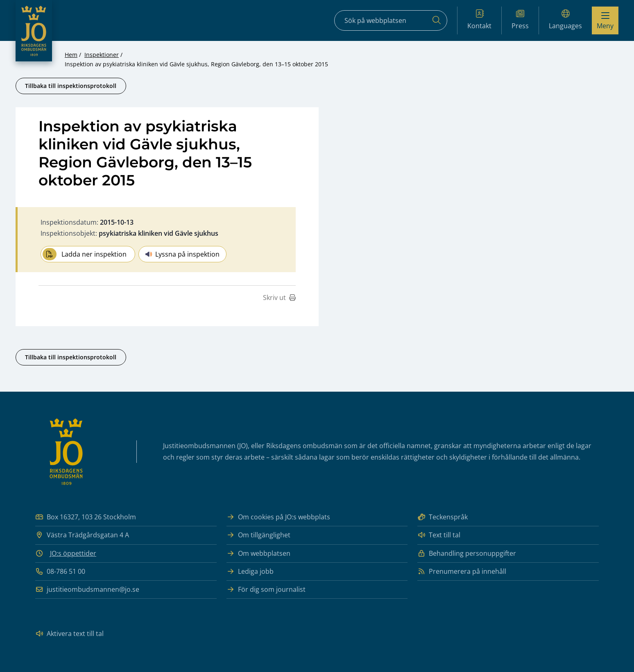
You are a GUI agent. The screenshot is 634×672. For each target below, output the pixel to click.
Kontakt (479, 20)
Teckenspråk (443, 517)
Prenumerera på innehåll (462, 572)
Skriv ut (279, 298)
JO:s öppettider (73, 553)
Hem (71, 55)
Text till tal (439, 535)
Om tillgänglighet (258, 535)
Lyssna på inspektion (182, 254)
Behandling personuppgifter (467, 554)
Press (520, 20)
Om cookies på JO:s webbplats (278, 517)
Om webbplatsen (258, 554)
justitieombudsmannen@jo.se (87, 590)
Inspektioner (102, 55)
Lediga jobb (250, 572)
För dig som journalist (266, 590)
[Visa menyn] (605, 20)
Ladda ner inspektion (85, 254)
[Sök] (437, 20)
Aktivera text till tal (69, 634)
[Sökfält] (391, 20)
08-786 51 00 (60, 572)
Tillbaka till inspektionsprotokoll (71, 86)
